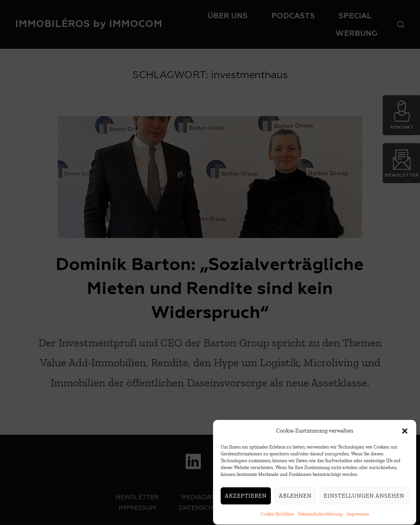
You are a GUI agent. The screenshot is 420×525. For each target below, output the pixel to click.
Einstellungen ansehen (364, 498)
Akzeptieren (246, 498)
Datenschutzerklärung (320, 516)
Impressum (358, 516)
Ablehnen (295, 498)
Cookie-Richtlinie (277, 516)
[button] (405, 433)
